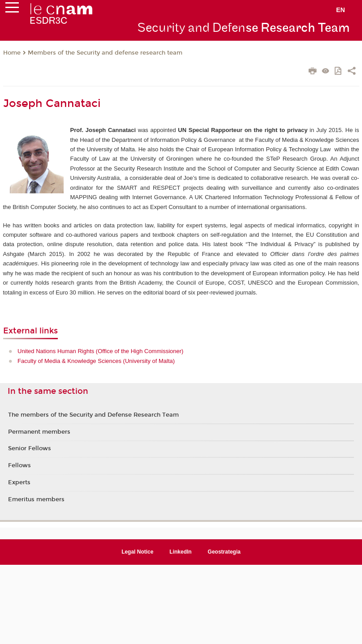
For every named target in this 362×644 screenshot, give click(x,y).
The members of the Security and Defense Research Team (93, 415)
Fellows (19, 465)
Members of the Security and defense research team (105, 53)
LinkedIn (180, 552)
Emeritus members (36, 499)
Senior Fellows (30, 448)
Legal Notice (137, 552)
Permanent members (39, 432)
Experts (19, 482)
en (340, 10)
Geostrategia (224, 552)
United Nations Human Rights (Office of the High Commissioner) (100, 351)
